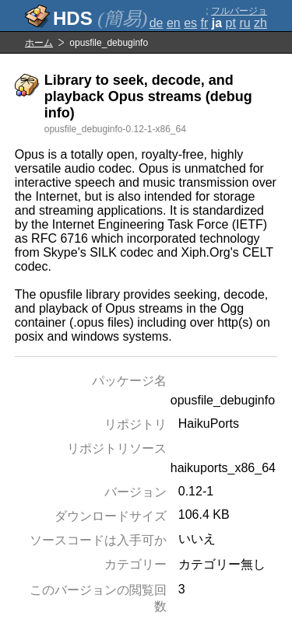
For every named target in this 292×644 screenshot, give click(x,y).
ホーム (39, 43)
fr (205, 23)
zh (260, 23)
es (190, 23)
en (174, 23)
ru (245, 23)
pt (231, 23)
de (157, 23)
